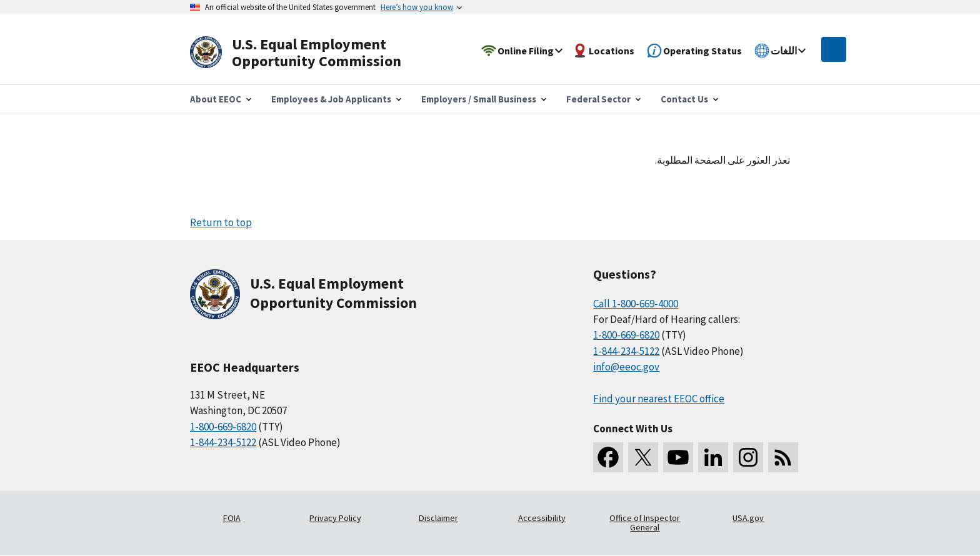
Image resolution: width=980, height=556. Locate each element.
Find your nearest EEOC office (659, 399)
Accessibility (542, 518)
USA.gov (748, 518)
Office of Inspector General (645, 523)
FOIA (232, 518)
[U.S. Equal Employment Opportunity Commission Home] (310, 53)
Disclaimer (438, 518)
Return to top (221, 222)
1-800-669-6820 (223, 427)
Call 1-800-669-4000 (636, 304)
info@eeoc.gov (626, 367)
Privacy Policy (335, 518)
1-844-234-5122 (223, 442)
